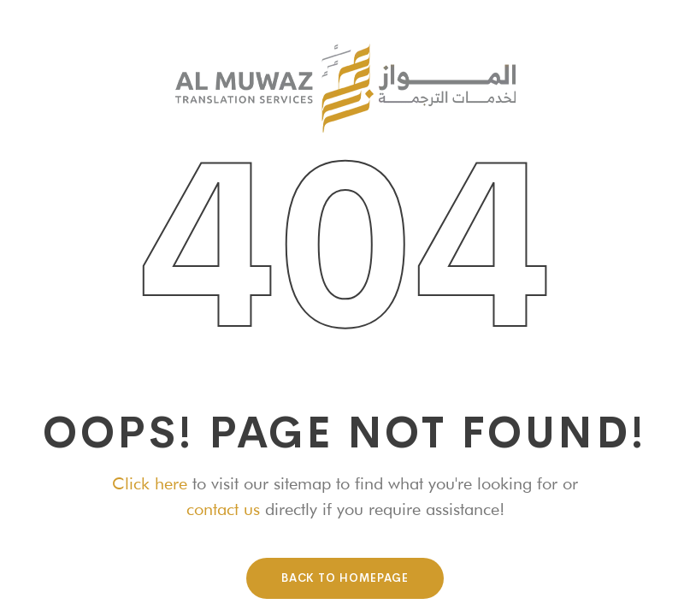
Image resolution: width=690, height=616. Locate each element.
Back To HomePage (345, 578)
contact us (223, 509)
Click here (150, 483)
